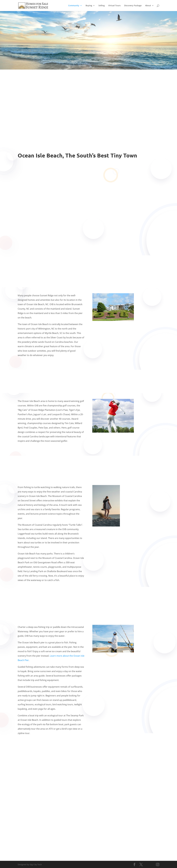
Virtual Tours (114, 6)
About (148, 6)
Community (74, 6)
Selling (102, 6)
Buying (89, 6)
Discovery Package (133, 6)
